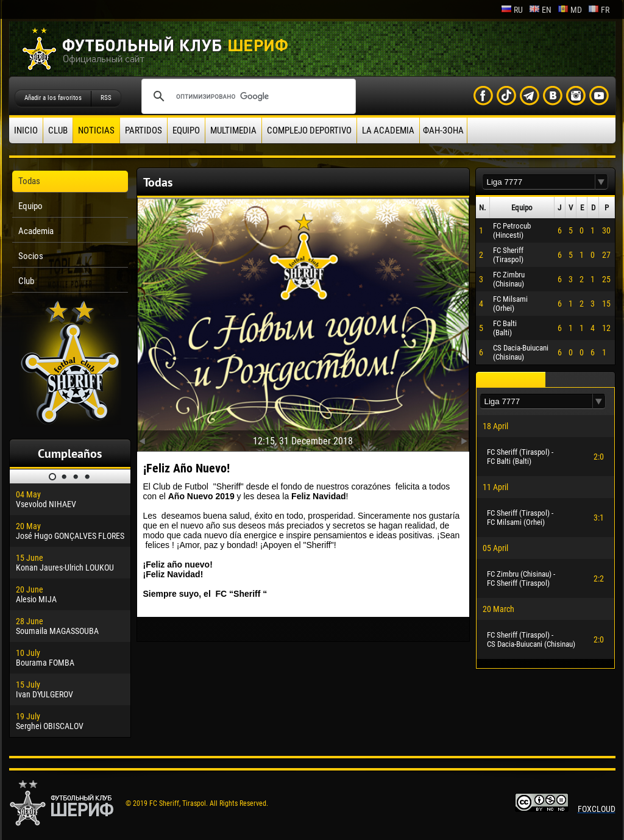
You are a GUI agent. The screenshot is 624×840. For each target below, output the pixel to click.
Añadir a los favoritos (53, 98)
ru (512, 10)
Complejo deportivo (309, 130)
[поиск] (247, 96)
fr (599, 10)
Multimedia (233, 130)
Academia (36, 231)
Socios (31, 256)
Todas (29, 181)
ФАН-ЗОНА (443, 130)
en (540, 10)
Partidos (144, 130)
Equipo (186, 130)
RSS (106, 98)
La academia (388, 130)
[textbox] (539, 182)
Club (58, 130)
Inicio (26, 130)
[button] (601, 182)
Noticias (96, 130)
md (570, 10)
